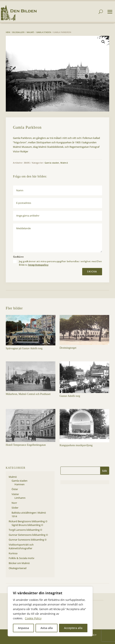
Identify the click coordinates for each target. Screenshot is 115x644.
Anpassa (23, 628)
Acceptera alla (73, 628)
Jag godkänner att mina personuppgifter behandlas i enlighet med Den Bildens (60, 263)
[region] (50, 611)
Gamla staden (44, 32)
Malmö (30, 32)
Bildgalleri (18, 32)
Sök (104, 471)
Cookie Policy (33, 618)
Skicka (92, 272)
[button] (103, 42)
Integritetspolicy (38, 265)
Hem (8, 32)
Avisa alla (47, 628)
